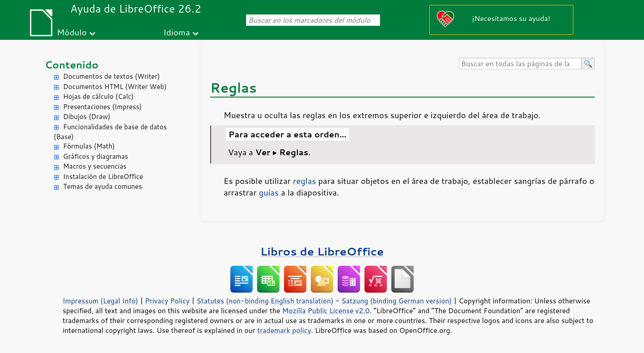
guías (269, 192)
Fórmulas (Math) (89, 146)
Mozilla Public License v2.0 (326, 310)
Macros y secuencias (95, 166)
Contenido (72, 65)
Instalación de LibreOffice (103, 176)
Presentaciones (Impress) (102, 107)
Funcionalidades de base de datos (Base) (110, 132)
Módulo (72, 32)
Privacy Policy (167, 301)
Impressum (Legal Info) (100, 301)
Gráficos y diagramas (95, 156)
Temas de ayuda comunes (102, 186)
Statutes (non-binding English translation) (265, 301)
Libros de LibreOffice (322, 251)
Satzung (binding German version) (397, 301)
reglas (304, 181)
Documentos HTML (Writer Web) (115, 87)
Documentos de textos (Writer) (112, 76)
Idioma (177, 32)
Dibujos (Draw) (87, 117)
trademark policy (284, 330)
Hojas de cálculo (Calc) (98, 96)
